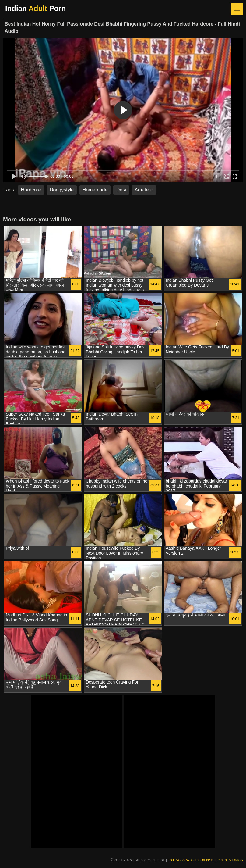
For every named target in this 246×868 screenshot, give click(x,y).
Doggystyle (62, 190)
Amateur (144, 190)
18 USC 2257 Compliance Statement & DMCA (205, 860)
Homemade (95, 190)
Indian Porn (35, 8)
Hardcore (31, 190)
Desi (121, 190)
